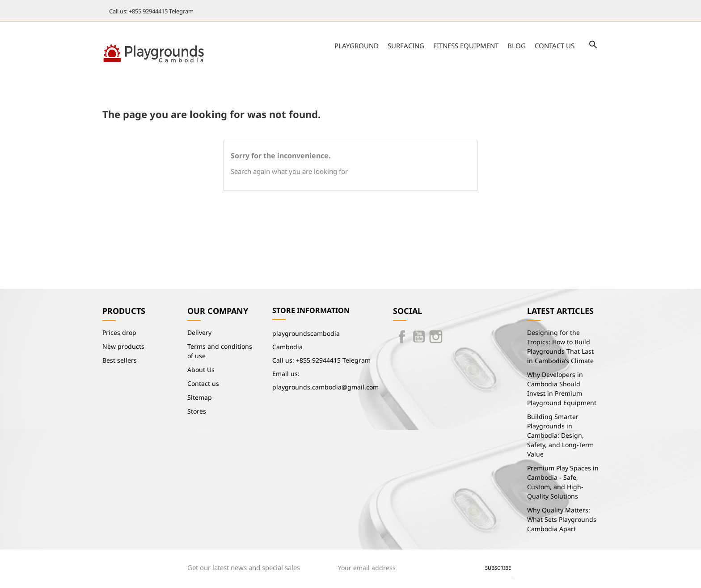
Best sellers (120, 360)
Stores (197, 411)
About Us (201, 370)
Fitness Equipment (466, 46)
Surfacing (406, 46)
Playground (357, 46)
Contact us (555, 46)
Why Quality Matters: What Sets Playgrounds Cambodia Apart (562, 519)
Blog (517, 46)
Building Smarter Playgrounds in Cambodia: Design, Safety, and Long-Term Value (560, 435)
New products (123, 346)
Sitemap (200, 397)
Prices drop (119, 332)
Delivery (199, 332)
